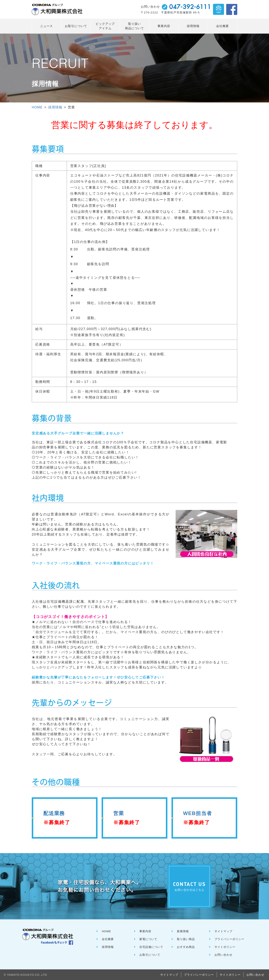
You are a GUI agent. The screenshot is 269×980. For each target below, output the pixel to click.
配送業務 (57, 818)
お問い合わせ (223, 955)
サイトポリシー (225, 947)
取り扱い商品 (186, 939)
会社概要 (222, 26)
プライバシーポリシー (229, 939)
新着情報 (183, 931)
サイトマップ (223, 931)
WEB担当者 (198, 818)
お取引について (76, 26)
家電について (148, 939)
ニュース (47, 26)
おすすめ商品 (186, 947)
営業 (127, 818)
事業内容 (164, 26)
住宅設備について (151, 947)
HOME (37, 107)
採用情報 (193, 26)
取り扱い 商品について (134, 26)
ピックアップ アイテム (105, 26)
